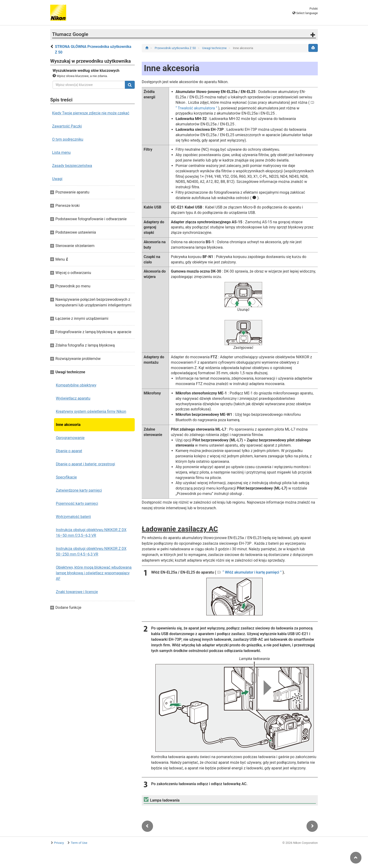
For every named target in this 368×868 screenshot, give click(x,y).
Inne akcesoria (68, 425)
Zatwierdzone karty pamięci (79, 490)
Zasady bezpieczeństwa (72, 166)
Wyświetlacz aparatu (73, 398)
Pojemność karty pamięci (77, 503)
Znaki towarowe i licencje (77, 592)
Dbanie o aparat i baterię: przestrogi (85, 464)
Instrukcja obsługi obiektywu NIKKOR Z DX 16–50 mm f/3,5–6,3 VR (91, 533)
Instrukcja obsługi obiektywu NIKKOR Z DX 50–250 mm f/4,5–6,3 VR (91, 551)
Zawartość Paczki (67, 126)
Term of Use (79, 843)
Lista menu (61, 152)
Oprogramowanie (70, 438)
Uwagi (57, 179)
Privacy (59, 843)
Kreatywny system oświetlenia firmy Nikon (91, 411)
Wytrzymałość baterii (73, 517)
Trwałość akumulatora (196, 108)
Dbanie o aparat (69, 451)
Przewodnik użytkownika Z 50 (176, 48)
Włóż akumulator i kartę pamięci (252, 572)
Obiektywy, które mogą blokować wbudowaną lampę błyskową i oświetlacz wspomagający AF (94, 573)
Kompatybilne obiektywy (76, 385)
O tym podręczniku (68, 139)
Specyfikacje (66, 477)
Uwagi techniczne (215, 48)
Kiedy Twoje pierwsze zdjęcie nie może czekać (91, 113)
